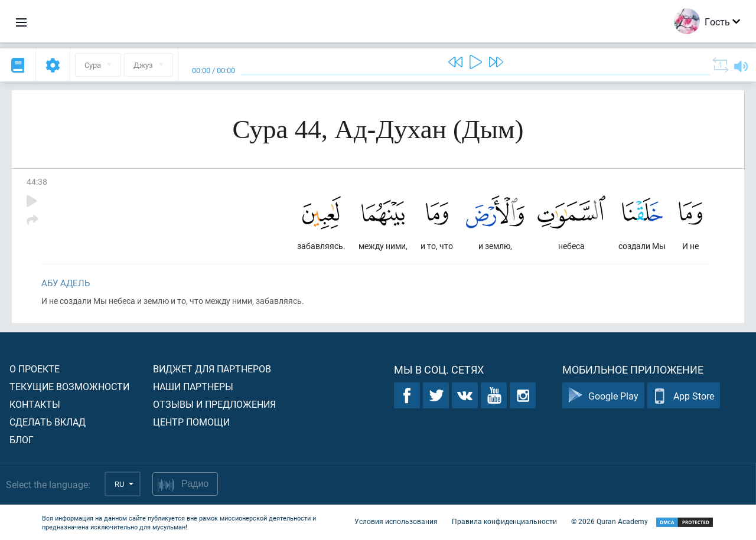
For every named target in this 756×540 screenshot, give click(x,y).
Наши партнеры (193, 386)
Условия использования (396, 521)
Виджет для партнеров (212, 369)
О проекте (35, 369)
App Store (684, 396)
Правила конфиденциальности (504, 521)
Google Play (603, 396)
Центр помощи (191, 422)
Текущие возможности (69, 386)
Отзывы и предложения (214, 404)
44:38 (37, 181)
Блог (22, 439)
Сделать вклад (48, 422)
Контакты (35, 404)
